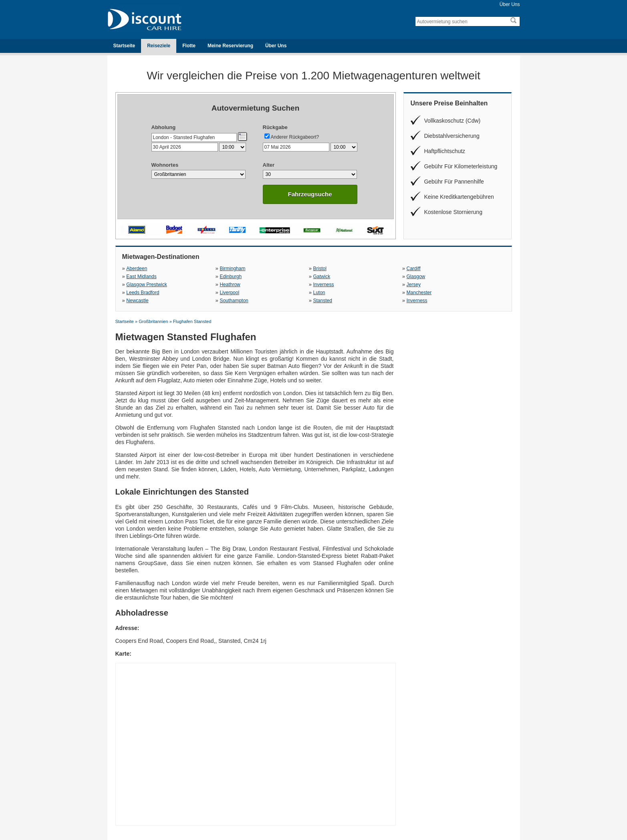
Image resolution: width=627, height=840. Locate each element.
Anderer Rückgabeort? (295, 137)
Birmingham (232, 269)
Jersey (414, 285)
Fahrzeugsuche (310, 194)
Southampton (234, 301)
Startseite (124, 46)
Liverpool (229, 293)
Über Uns (510, 4)
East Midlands (141, 277)
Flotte (189, 46)
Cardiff (414, 269)
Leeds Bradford (143, 293)
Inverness (323, 285)
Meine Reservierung (230, 46)
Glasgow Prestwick (146, 285)
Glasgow (416, 277)
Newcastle (137, 301)
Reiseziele (159, 46)
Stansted (322, 301)
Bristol (320, 269)
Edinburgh (231, 277)
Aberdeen (137, 269)
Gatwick (322, 277)
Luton (319, 293)
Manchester (419, 293)
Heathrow (230, 285)
